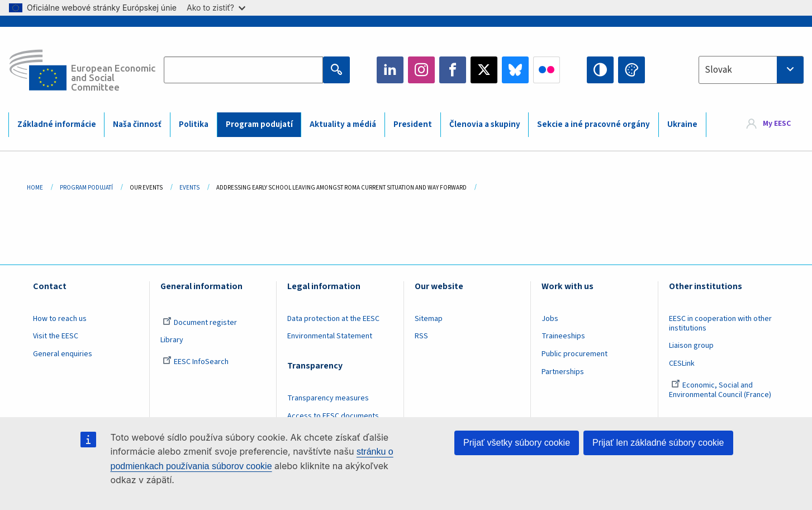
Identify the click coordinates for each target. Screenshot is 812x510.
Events (189, 188)
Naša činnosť (137, 124)
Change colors (631, 70)
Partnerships (563, 372)
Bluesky (515, 70)
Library (172, 340)
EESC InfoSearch (196, 362)
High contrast (600, 70)
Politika (194, 124)
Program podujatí (259, 124)
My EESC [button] (777, 124)
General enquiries (63, 354)
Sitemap (429, 319)
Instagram (421, 70)
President (413, 124)
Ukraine (682, 124)
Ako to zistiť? (216, 8)
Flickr (547, 70)
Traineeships (563, 336)
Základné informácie (57, 124)
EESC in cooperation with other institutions (720, 324)
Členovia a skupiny (485, 124)
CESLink (682, 363)
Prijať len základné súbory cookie (658, 443)
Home (35, 188)
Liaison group (691, 346)
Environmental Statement (330, 336)
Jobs (550, 319)
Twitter (484, 70)
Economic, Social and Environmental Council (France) (721, 390)
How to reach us (60, 319)
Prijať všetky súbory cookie (517, 443)
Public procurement (574, 354)
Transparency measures (328, 398)
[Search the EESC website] (244, 70)
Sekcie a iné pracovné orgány (593, 124)
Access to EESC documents (333, 416)
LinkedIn (390, 70)
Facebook (453, 70)
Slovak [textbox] (718, 70)
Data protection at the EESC (333, 319)
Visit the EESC (56, 336)
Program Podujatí (86, 188)
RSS (421, 336)
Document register (200, 323)
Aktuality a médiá (343, 124)
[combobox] (751, 70)
